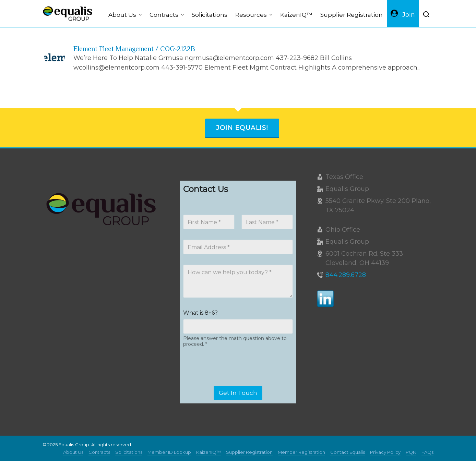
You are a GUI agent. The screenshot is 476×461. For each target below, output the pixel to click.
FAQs (427, 452)
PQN (411, 452)
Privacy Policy (385, 452)
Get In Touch (238, 393)
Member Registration (301, 452)
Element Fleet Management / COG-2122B (134, 49)
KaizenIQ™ (209, 452)
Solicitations (129, 452)
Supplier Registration (249, 452)
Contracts (99, 452)
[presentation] (235, 381)
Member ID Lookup (169, 452)
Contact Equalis (348, 452)
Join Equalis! (242, 128)
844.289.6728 (346, 275)
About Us (73, 452)
